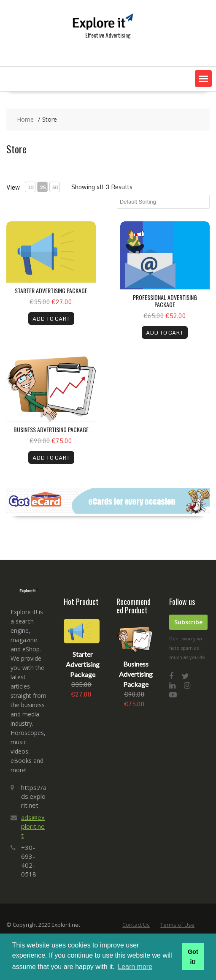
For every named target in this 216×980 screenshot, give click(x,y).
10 (30, 187)
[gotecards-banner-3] (108, 511)
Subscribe (188, 622)
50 (55, 187)
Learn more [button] (135, 967)
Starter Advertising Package (51, 290)
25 (43, 187)
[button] (203, 79)
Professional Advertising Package (165, 301)
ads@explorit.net (33, 826)
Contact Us (136, 925)
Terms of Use (177, 925)
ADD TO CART (51, 318)
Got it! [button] (193, 957)
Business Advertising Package (51, 429)
